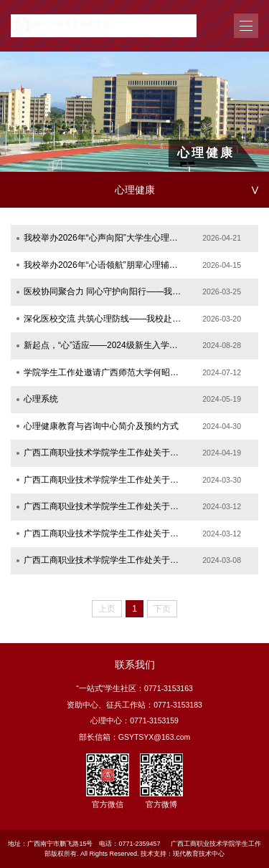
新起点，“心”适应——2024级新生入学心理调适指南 (104, 345)
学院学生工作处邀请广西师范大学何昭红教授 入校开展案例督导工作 (104, 372)
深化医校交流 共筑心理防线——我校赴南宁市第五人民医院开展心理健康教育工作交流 (104, 319)
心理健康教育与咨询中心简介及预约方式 (101, 426)
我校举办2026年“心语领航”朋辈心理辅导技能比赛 (104, 265)
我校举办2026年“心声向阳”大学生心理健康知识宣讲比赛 (104, 238)
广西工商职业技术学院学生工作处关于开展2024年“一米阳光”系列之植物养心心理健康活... (104, 453)
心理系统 (41, 399)
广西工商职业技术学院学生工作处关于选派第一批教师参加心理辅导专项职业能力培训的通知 (104, 560)
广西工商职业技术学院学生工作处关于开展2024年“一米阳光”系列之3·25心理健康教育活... (104, 480)
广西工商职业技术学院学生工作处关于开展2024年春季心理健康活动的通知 (104, 534)
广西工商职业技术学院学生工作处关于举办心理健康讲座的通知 (104, 506)
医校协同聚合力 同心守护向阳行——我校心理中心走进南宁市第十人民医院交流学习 (104, 291)
